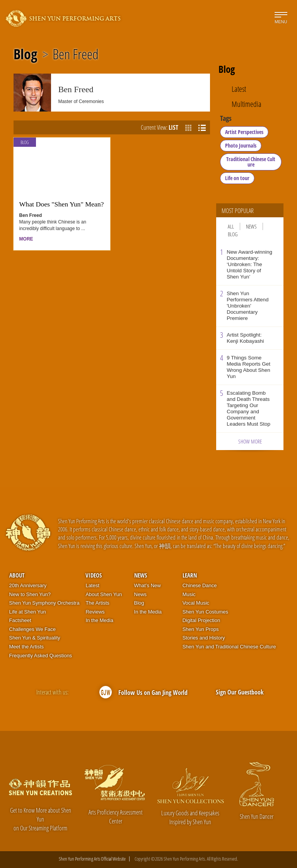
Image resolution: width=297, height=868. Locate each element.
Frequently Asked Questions (41, 656)
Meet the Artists (27, 647)
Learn (190, 575)
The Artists (97, 603)
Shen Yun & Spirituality (35, 638)
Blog (25, 54)
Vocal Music (196, 603)
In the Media (99, 620)
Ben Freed (76, 54)
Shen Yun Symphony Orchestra (44, 603)
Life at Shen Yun (28, 612)
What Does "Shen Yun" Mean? (62, 204)
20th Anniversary (28, 585)
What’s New (148, 585)
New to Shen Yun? (30, 594)
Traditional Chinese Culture (251, 162)
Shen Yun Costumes (205, 612)
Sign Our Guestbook (240, 692)
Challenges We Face (32, 629)
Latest (239, 89)
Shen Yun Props (201, 629)
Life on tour (237, 178)
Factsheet (20, 620)
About (17, 575)
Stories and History (204, 638)
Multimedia (247, 104)
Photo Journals (241, 145)
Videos (94, 575)
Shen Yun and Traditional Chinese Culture (229, 647)
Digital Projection (201, 620)
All (231, 226)
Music (189, 594)
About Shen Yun (104, 594)
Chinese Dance (200, 585)
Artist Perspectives (244, 132)
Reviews (95, 612)
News (251, 226)
